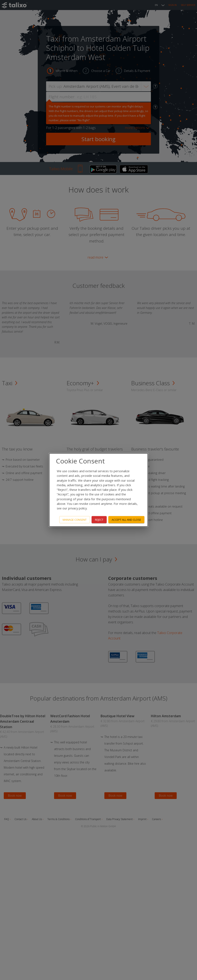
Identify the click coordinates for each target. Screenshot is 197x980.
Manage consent (75, 519)
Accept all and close (126, 519)
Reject (99, 519)
